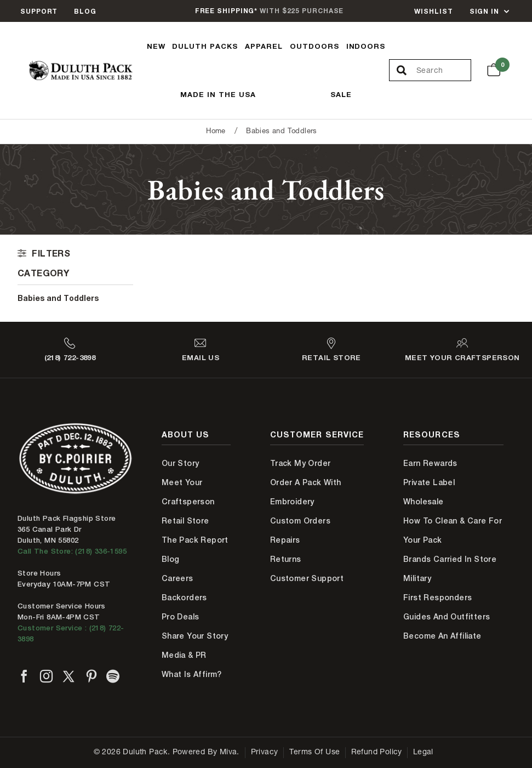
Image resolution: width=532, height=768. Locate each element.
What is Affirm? (192, 674)
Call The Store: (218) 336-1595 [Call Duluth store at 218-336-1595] (72, 551)
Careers (178, 578)
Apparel (264, 46)
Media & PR (184, 655)
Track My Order (301, 463)
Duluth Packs (205, 46)
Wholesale (424, 502)
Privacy (265, 753)
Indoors (366, 46)
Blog (85, 11)
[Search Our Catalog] (444, 71)
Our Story (181, 463)
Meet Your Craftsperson (188, 492)
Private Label (429, 482)
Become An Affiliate (442, 636)
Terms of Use (315, 753)
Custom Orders (300, 521)
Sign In (484, 11)
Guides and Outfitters (447, 617)
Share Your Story (195, 636)
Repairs (285, 540)
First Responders (437, 598)
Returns (286, 559)
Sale (341, 94)
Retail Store (185, 521)
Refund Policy (377, 753)
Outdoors (314, 46)
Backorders (184, 598)
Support (39, 11)
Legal (423, 753)
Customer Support (307, 578)
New (156, 46)
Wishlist (433, 11)
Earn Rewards (430, 463)
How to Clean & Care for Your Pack (453, 530)
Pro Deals (181, 617)
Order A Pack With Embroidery (306, 492)
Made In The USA (218, 94)
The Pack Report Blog (195, 550)
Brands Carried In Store (450, 559)
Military (417, 578)
